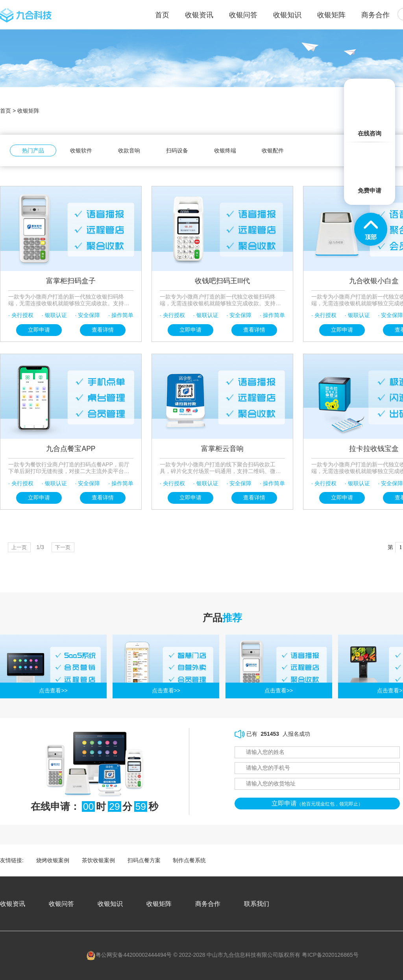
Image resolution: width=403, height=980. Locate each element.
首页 (6, 111)
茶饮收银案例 (98, 860)
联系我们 (257, 904)
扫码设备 (177, 150)
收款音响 (129, 150)
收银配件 (273, 150)
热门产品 (33, 150)
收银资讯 (199, 15)
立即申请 (39, 330)
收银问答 (243, 15)
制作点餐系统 (189, 860)
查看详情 (103, 330)
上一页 (20, 547)
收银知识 (287, 15)
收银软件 (81, 150)
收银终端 (225, 150)
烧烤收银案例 (53, 860)
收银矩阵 (331, 15)
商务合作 (375, 15)
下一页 (67, 547)
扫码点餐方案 (144, 860)
